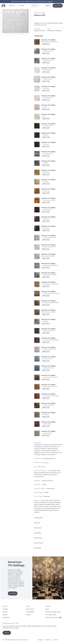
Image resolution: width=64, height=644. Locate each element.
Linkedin (55, 640)
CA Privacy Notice (51, 615)
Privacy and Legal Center (53, 612)
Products (12, 5)
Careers (28, 615)
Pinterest (48, 640)
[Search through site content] (36, 6)
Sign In (48, 6)
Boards (5, 615)
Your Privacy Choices (53, 618)
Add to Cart (46, 109)
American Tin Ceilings (39, 13)
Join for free (58, 6)
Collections (6, 618)
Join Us (7, 633)
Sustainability (30, 612)
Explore (50, 2)
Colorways (39, 36)
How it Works (30, 609)
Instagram (41, 640)
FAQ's (47, 609)
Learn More (13, 593)
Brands (22, 6)
